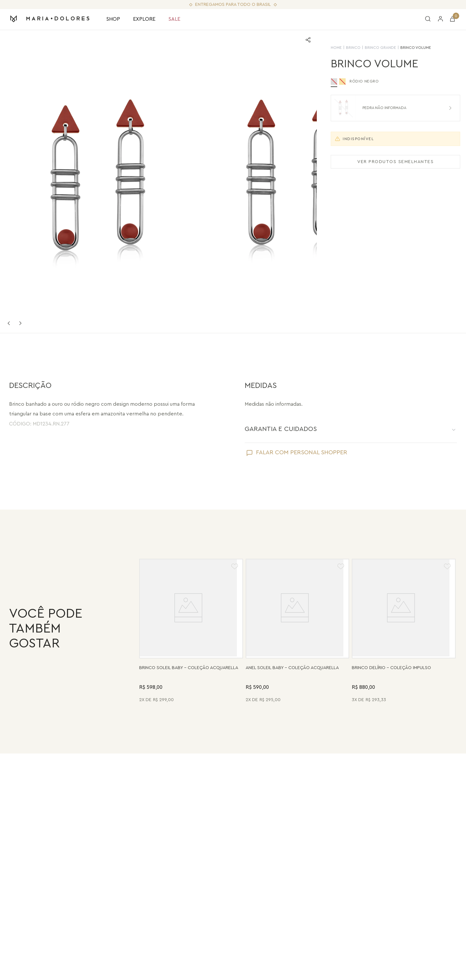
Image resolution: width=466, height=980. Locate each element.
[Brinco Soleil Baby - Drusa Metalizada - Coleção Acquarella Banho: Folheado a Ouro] (191, 632)
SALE (174, 19)
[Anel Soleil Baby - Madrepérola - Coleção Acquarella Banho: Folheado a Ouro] (298, 632)
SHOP (113, 19)
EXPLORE (144, 19)
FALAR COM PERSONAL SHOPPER (302, 452)
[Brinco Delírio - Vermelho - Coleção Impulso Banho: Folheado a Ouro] (404, 632)
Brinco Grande (373, 48)
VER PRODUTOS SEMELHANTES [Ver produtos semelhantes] (388, 162)
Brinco (346, 48)
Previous (9, 323)
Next (20, 323)
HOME (329, 48)
